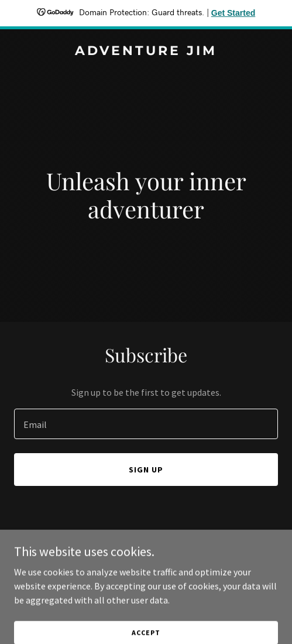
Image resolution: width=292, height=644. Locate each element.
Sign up (146, 470)
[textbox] (146, 424)
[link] (146, 52)
